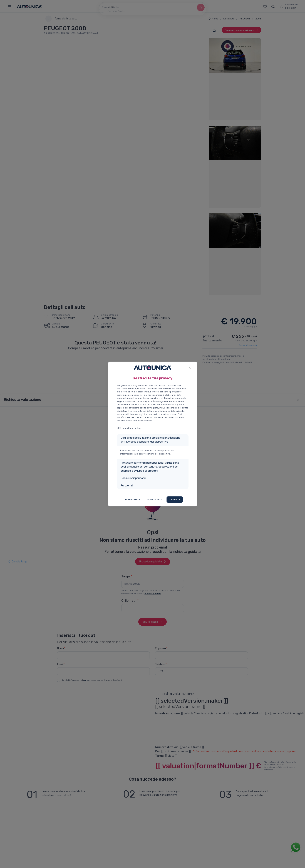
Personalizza (132, 500)
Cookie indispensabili (133, 478)
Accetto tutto (155, 500)
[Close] (190, 368)
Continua (175, 500)
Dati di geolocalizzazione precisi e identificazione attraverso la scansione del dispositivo (150, 440)
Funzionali (127, 486)
